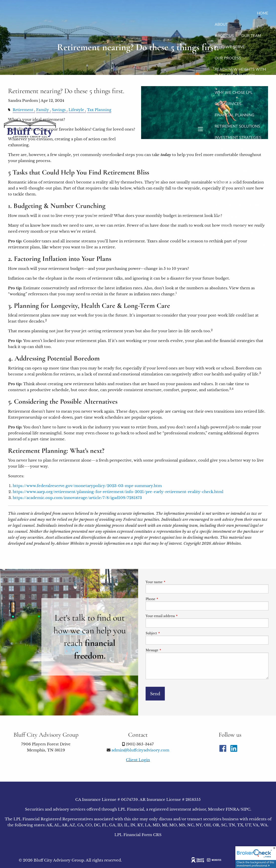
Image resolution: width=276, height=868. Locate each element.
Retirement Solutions (237, 126)
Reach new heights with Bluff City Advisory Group (240, 75)
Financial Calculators (238, 205)
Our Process (228, 58)
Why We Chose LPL (234, 93)
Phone (167, 599)
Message (168, 650)
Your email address (177, 616)
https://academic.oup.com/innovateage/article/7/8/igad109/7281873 (77, 498)
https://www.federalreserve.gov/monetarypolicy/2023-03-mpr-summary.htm (87, 486)
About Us (224, 36)
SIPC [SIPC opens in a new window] (246, 809)
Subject (168, 633)
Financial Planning (234, 115)
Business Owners (233, 171)
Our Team (251, 36)
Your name (171, 582)
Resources (226, 182)
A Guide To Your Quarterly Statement (237, 230)
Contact (227, 245)
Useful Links (227, 216)
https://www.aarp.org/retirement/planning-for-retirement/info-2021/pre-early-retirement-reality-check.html (118, 492)
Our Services (228, 104)
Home (263, 13)
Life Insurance (230, 160)
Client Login (256, 245)
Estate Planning (231, 149)
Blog (220, 194)
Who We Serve (230, 47)
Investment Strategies (238, 138)
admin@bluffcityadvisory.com (140, 750)
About (221, 24)
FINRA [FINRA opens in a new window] (232, 809)
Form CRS (152, 835)
